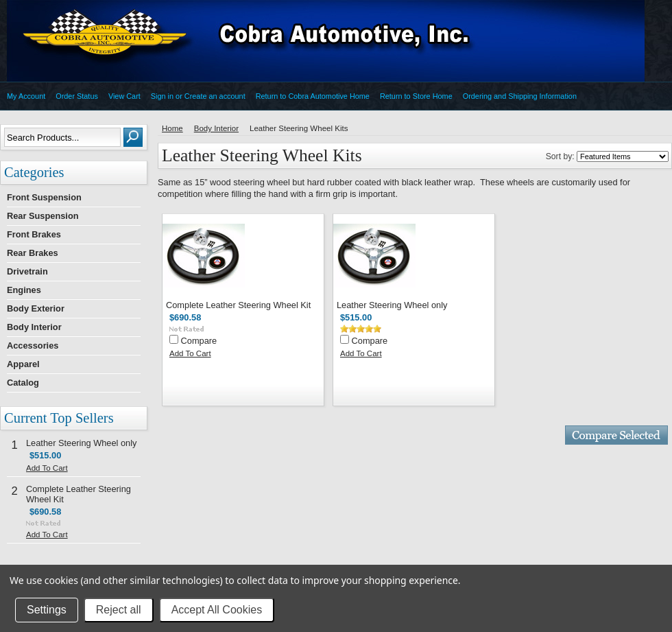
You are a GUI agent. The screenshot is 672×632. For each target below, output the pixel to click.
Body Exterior (36, 308)
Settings (47, 610)
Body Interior (34, 327)
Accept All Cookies (217, 610)
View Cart (124, 96)
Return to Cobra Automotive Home (313, 96)
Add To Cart (47, 468)
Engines (24, 290)
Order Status (77, 96)
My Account (26, 96)
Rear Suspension (43, 216)
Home (172, 128)
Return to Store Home (416, 96)
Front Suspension (44, 197)
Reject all (119, 610)
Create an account (215, 96)
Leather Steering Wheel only (81, 443)
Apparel (23, 364)
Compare (199, 341)
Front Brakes (34, 234)
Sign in (162, 96)
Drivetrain (27, 271)
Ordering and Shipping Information (520, 96)
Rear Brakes (33, 253)
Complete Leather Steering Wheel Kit (238, 305)
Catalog (23, 383)
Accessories (33, 346)
